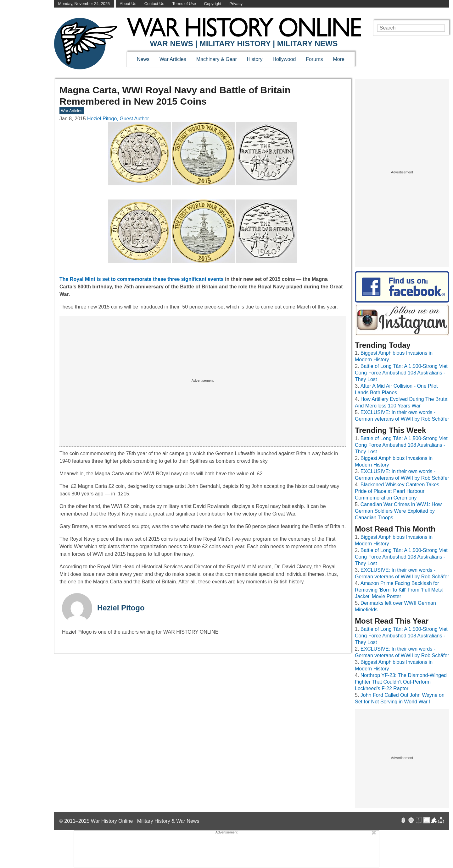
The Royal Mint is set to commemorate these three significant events (142, 279)
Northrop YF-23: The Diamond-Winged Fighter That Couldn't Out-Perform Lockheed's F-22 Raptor (401, 682)
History (255, 59)
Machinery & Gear (217, 59)
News (143, 59)
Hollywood (284, 59)
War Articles (173, 59)
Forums (314, 59)
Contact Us (154, 4)
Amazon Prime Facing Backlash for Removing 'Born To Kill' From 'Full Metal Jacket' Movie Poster (399, 590)
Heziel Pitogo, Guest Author (118, 119)
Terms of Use (184, 4)
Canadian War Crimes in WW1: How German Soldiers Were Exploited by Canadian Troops (398, 511)
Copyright (213, 4)
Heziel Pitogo (121, 608)
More (339, 59)
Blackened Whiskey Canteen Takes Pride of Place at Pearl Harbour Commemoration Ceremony (397, 491)
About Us (128, 4)
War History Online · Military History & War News (145, 821)
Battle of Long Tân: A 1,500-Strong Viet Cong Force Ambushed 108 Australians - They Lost (401, 373)
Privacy (236, 4)
